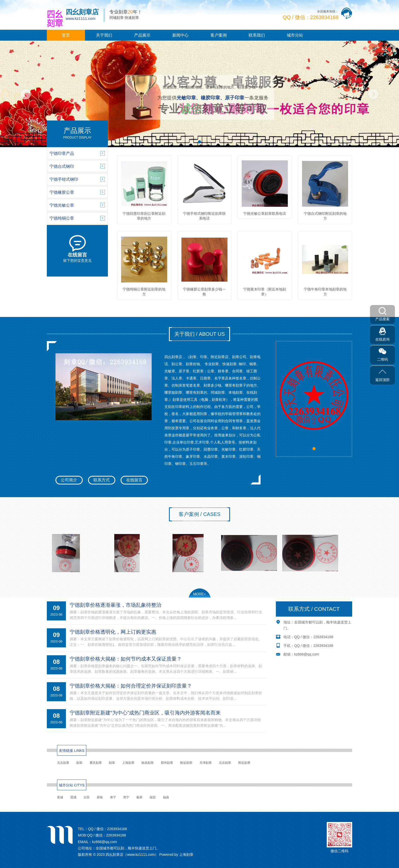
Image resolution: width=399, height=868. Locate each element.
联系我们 (257, 35)
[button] (199, 142)
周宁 (126, 797)
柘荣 (139, 797)
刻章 (79, 763)
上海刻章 (128, 763)
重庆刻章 (96, 763)
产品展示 (142, 35)
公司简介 (69, 480)
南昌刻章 (148, 763)
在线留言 (134, 480)
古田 (87, 797)
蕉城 (60, 797)
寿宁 (113, 797)
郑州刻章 (167, 763)
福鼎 (166, 797)
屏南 (100, 797)
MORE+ (199, 594)
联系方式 (102, 480)
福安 (153, 797)
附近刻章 (186, 763)
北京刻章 (63, 763)
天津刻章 (206, 763)
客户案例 (219, 35)
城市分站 (295, 35)
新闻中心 (180, 35)
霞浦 (73, 797)
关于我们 (104, 35)
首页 (66, 35)
